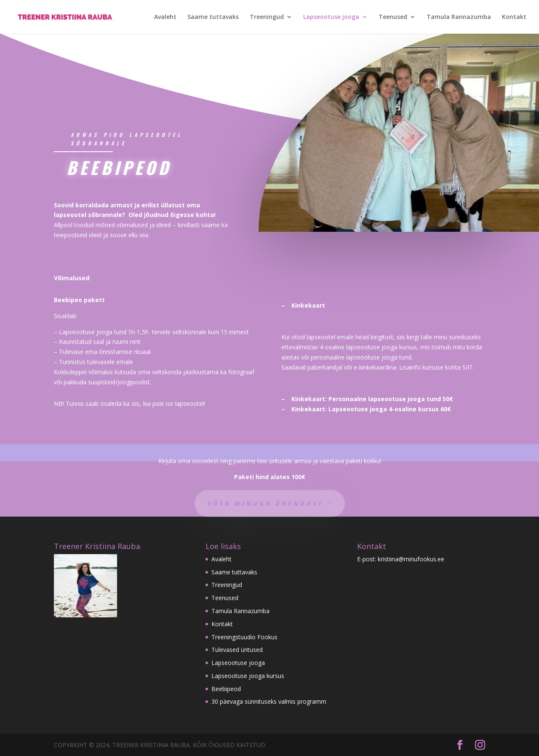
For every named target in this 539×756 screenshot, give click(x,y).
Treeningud (267, 17)
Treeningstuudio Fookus (244, 637)
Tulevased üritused (237, 650)
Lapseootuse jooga (331, 17)
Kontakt (514, 17)
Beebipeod (226, 689)
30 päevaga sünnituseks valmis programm (269, 701)
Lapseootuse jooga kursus (248, 676)
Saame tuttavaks (213, 17)
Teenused (393, 17)
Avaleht (165, 17)
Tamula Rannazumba (459, 17)
